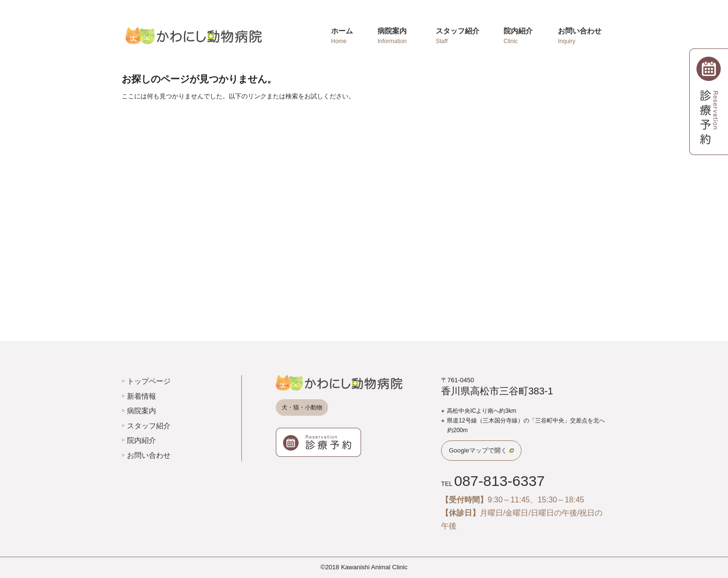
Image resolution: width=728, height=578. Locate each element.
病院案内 (142, 411)
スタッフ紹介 (149, 426)
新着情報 (142, 396)
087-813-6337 (499, 481)
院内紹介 (142, 440)
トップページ (149, 381)
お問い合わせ (149, 455)
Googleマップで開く (478, 450)
